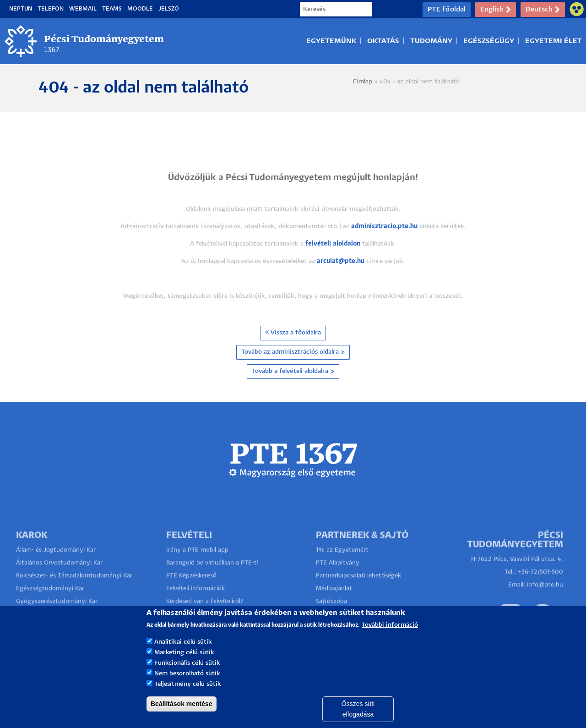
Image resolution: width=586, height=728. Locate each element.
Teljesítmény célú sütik (188, 696)
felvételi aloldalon (333, 244)
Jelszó (169, 9)
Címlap (362, 82)
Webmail (83, 9)
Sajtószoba (331, 616)
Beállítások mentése (182, 715)
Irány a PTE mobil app (198, 565)
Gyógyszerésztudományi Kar (57, 616)
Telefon (51, 9)
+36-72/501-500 (540, 587)
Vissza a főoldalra (293, 332)
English (496, 10)
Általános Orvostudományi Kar (59, 577)
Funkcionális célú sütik (187, 675)
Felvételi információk (195, 603)
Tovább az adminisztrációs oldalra (293, 352)
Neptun (21, 9)
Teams (112, 9)
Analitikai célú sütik (183, 654)
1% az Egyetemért (342, 565)
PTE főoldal (447, 9)
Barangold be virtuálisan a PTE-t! (212, 577)
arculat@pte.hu (341, 261)
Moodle (140, 9)
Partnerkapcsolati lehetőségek (358, 590)
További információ (390, 637)
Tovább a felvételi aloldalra (293, 372)
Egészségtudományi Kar (50, 603)
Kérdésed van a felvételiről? (205, 616)
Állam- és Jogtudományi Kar (56, 565)
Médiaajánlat (334, 603)
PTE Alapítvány (338, 577)
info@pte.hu (545, 599)
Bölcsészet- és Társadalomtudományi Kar (74, 590)
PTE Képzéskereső (191, 590)
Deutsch (543, 10)
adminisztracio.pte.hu (384, 227)
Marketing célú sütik (184, 665)
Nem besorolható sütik (187, 686)
